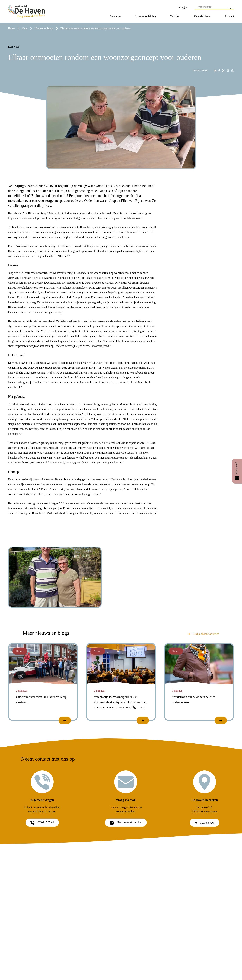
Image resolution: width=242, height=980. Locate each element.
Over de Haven (203, 16)
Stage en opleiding (145, 16)
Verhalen (175, 16)
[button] (115, 16)
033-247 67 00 (42, 823)
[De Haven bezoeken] (205, 782)
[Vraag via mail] (126, 782)
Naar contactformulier (126, 823)
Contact (230, 16)
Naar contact (204, 823)
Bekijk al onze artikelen (203, 634)
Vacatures (115, 16)
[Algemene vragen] (42, 782)
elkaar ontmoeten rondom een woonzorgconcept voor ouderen (96, 28)
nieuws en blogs (44, 28)
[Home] (27, 11)
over (25, 28)
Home (12, 28)
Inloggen (182, 7)
